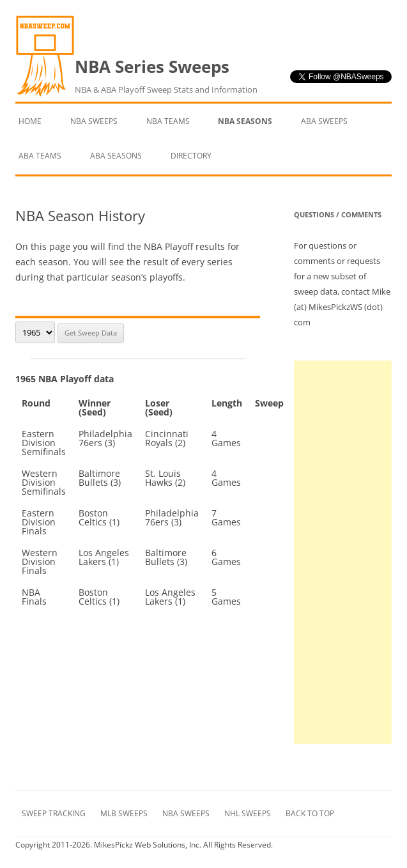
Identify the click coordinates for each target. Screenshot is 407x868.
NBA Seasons (245, 121)
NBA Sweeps (94, 121)
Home (30, 121)
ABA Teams (40, 156)
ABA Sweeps (324, 121)
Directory (191, 156)
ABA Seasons (116, 156)
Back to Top (310, 813)
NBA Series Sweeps (166, 76)
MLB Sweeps (124, 813)
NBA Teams (168, 121)
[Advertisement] (343, 552)
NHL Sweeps (248, 813)
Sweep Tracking (54, 813)
